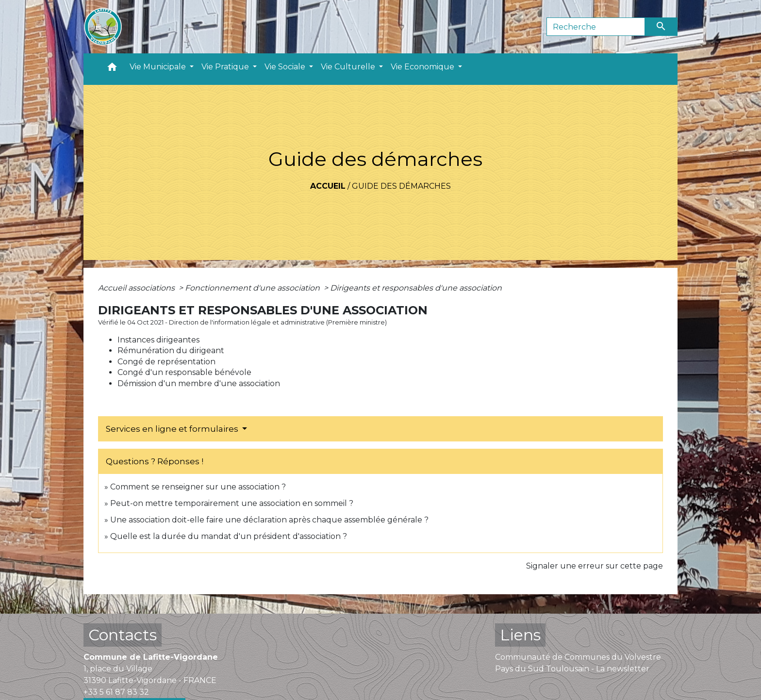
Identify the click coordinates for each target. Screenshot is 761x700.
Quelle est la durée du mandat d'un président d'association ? (229, 536)
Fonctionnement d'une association (253, 288)
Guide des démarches (401, 186)
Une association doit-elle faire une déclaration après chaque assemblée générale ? (269, 520)
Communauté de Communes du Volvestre (578, 657)
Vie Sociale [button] (286, 67)
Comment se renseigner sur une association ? (198, 487)
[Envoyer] (662, 27)
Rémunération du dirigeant (171, 350)
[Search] (596, 27)
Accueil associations (137, 288)
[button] (112, 69)
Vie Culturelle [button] (349, 67)
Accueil (328, 186)
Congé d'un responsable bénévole (184, 372)
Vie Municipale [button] (159, 67)
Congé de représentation (166, 362)
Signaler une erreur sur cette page (595, 566)
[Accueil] (103, 27)
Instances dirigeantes (158, 340)
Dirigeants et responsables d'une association (416, 288)
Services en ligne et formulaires (173, 429)
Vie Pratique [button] (226, 67)
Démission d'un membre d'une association (199, 383)
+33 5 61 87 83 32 (116, 692)
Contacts (123, 635)
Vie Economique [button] (423, 67)
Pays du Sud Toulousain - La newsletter (572, 669)
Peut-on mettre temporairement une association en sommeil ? (232, 503)
